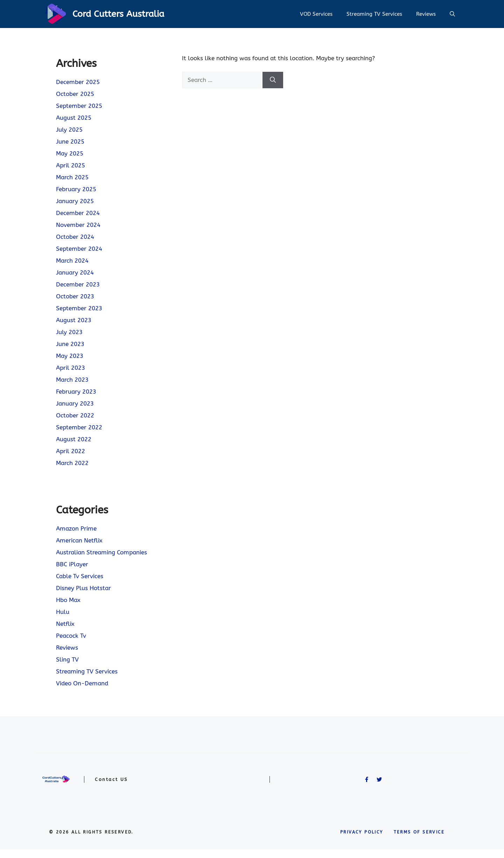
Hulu (63, 612)
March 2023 (72, 380)
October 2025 (75, 94)
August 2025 (74, 118)
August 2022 (74, 439)
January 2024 (75, 272)
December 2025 (78, 82)
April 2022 (71, 451)
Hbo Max (68, 600)
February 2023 (76, 392)
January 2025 (75, 201)
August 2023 (74, 320)
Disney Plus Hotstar (83, 588)
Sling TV (67, 659)
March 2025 (72, 177)
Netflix (65, 624)
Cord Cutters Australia (118, 14)
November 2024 (78, 225)
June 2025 (70, 141)
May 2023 (70, 356)
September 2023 (79, 308)
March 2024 (72, 261)
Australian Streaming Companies (101, 552)
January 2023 (75, 403)
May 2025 (70, 153)
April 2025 (71, 165)
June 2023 (70, 344)
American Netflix (79, 540)
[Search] (273, 80)
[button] (452, 14)
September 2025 (79, 106)
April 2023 (71, 368)
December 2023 (78, 284)
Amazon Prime (76, 528)
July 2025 (69, 130)
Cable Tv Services (80, 576)
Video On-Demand (82, 683)
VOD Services (316, 14)
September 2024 (79, 249)
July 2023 (69, 332)
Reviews (426, 14)
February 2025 (76, 189)
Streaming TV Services (374, 14)
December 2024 (78, 213)
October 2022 (75, 415)
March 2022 (72, 463)
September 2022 (79, 427)
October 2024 (75, 237)
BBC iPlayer (72, 564)
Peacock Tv (71, 636)
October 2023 (75, 296)
